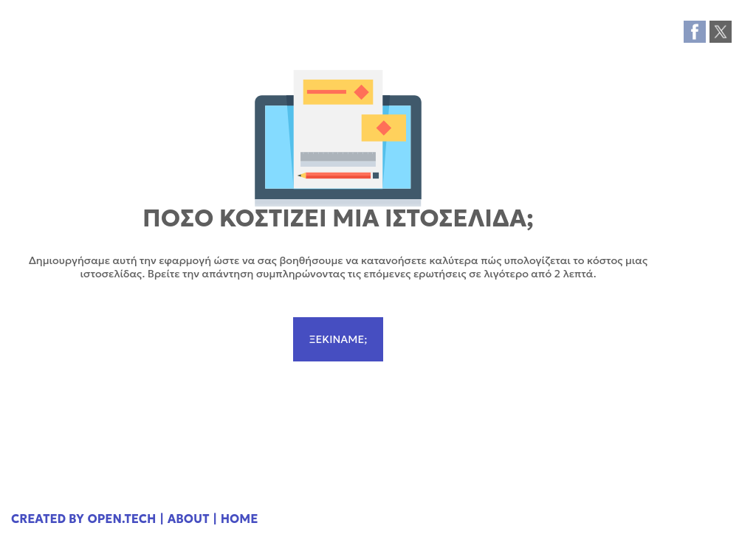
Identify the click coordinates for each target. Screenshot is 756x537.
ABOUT (189, 519)
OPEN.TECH (122, 519)
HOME (240, 519)
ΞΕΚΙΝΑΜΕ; (338, 339)
